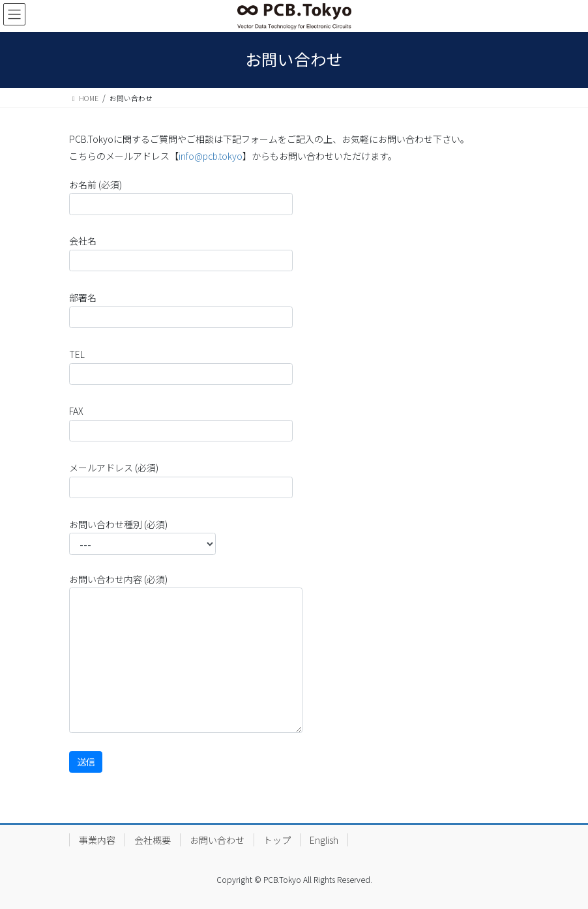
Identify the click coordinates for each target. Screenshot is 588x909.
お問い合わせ (217, 840)
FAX (181, 423)
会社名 (181, 253)
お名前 (181, 197)
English (324, 840)
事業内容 (97, 840)
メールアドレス (181, 480)
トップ (277, 840)
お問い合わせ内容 (186, 653)
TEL (181, 366)
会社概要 (153, 840)
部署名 (181, 309)
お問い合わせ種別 (142, 536)
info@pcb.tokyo (211, 156)
